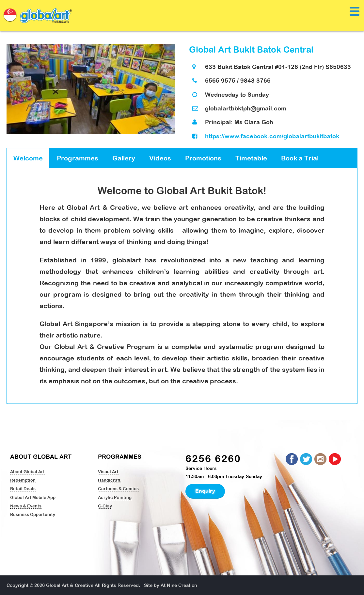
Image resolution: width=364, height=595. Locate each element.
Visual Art (108, 471)
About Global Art (27, 471)
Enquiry (205, 491)
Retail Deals (23, 488)
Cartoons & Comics (118, 488)
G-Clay (105, 506)
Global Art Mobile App (33, 497)
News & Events (26, 506)
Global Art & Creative (70, 585)
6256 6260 (213, 458)
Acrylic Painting (115, 497)
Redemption (23, 480)
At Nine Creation (179, 585)
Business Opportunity (33, 514)
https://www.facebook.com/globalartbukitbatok (272, 136)
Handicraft (109, 480)
